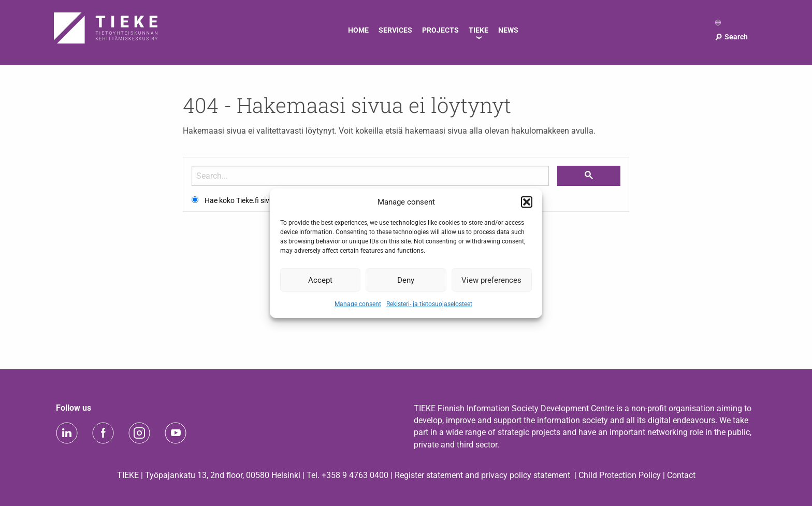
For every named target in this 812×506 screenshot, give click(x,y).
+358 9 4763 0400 (355, 475)
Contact (681, 475)
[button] (527, 202)
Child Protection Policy (620, 475)
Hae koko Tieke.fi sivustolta (248, 200)
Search (731, 37)
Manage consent (358, 304)
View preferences (491, 280)
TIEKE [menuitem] (479, 30)
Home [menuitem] (358, 30)
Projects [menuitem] (440, 30)
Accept (320, 280)
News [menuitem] (508, 30)
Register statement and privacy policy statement (482, 475)
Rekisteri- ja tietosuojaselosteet (429, 304)
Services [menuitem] (395, 30)
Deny (406, 280)
